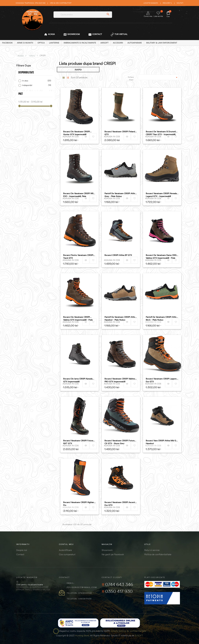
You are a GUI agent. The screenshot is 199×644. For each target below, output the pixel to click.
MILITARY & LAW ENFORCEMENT (162, 43)
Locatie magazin (151, 3)
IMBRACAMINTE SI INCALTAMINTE (80, 43)
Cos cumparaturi (67, 554)
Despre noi (22, 550)
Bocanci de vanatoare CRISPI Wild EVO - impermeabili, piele (79, 195)
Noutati (180, 3)
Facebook (7, 43)
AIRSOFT (105, 43)
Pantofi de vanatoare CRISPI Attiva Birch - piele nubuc (161, 318)
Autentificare (65, 550)
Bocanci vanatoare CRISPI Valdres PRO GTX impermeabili (120, 380)
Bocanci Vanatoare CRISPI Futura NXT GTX (78, 442)
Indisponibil (36, 85)
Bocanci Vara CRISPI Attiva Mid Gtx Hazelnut (162, 442)
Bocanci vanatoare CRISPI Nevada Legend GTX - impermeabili (161, 195)
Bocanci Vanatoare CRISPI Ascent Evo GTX (120, 504)
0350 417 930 (117, 591)
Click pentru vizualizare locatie (30, 585)
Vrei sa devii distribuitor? (61, 3)
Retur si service (152, 550)
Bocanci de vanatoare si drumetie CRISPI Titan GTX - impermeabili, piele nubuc (161, 133)
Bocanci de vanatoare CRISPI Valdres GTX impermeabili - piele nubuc (78, 319)
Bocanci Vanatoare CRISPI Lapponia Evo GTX (162, 380)
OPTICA (41, 43)
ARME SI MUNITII (25, 43)
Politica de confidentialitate (158, 554)
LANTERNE (54, 43)
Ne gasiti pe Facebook (113, 554)
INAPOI (78, 70)
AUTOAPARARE (135, 43)
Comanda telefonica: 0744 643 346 (31, 3)
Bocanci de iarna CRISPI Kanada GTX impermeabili (78, 380)
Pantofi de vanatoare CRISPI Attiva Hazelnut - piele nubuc (120, 318)
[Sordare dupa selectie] (158, 77)
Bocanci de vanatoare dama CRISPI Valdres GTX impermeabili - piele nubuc (162, 257)
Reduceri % (167, 3)
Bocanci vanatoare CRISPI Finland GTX (120, 133)
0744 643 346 (117, 584)
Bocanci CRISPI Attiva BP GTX (118, 255)
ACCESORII (118, 43)
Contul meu (148, 14)
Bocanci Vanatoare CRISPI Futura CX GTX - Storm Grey (119, 442)
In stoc (36, 81)
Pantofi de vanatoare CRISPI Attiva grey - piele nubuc (120, 195)
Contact (20, 554)
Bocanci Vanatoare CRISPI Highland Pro (79, 504)
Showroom (107, 550)
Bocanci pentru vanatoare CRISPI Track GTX (78, 257)
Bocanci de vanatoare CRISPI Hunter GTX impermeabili (77, 133)
